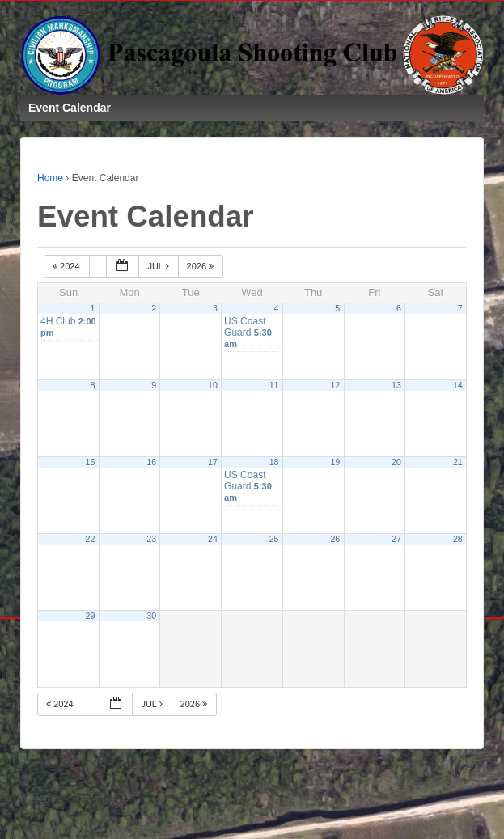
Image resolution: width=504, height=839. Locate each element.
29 (91, 616)
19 (335, 462)
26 (335, 539)
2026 (202, 266)
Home (50, 178)
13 (396, 385)
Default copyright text (92, 799)
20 (396, 462)
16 (151, 462)
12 (335, 385)
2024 (68, 266)
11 (274, 385)
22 (91, 539)
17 (213, 462)
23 (151, 539)
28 (458, 539)
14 (458, 385)
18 (274, 462)
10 (213, 385)
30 (151, 616)
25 (274, 539)
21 (458, 462)
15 (91, 462)
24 (213, 539)
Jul (159, 266)
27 (396, 539)
